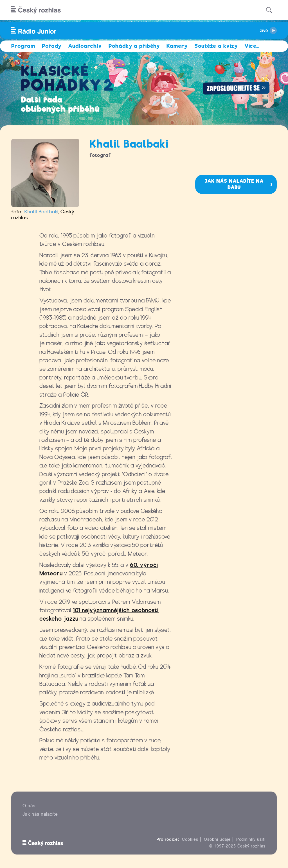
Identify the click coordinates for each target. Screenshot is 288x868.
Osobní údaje (217, 839)
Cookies (190, 839)
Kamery (177, 46)
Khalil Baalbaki (41, 212)
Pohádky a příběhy (134, 46)
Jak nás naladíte (40, 814)
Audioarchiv (85, 46)
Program (23, 46)
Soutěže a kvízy (216, 46)
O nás (29, 806)
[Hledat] (269, 10)
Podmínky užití (251, 839)
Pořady (52, 46)
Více (252, 46)
